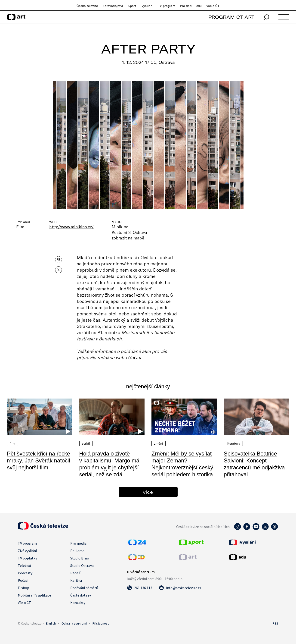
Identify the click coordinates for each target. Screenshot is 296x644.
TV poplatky (27, 558)
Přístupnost (101, 623)
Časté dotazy (81, 595)
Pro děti (186, 6)
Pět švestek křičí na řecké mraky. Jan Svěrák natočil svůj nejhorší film (39, 460)
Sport (132, 6)
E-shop (23, 588)
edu (199, 6)
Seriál (86, 443)
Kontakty (78, 603)
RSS (275, 623)
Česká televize (87, 6)
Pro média (78, 543)
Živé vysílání (27, 551)
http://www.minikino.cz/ (71, 227)
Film (12, 443)
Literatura (233, 443)
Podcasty (25, 573)
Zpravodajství (113, 6)
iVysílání (147, 6)
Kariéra (76, 580)
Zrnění (159, 443)
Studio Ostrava (82, 565)
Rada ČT (77, 573)
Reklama (77, 551)
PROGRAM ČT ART (231, 17)
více (148, 492)
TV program (166, 6)
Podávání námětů (84, 588)
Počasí (23, 580)
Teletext (25, 565)
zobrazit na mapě (128, 238)
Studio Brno (80, 558)
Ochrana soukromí (74, 623)
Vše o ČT (213, 6)
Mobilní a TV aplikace (34, 595)
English (51, 623)
